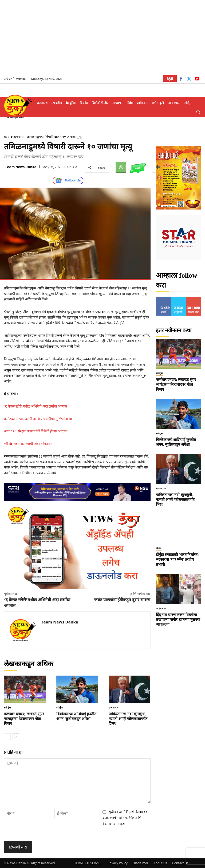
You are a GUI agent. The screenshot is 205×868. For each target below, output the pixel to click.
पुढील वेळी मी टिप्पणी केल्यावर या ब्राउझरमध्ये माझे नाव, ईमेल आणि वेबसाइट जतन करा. (126, 818)
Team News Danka (21, 167)
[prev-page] (7, 737)
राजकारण (114, 708)
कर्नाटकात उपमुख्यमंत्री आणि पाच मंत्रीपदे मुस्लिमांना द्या (38, 419)
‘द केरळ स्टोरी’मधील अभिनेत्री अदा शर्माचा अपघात (36, 406)
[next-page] (16, 737)
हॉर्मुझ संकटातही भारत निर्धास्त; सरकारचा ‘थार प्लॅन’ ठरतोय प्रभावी (177, 559)
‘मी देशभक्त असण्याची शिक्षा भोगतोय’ (28, 444)
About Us (160, 863)
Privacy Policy (118, 863)
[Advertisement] (102, 37)
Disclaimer (141, 863)
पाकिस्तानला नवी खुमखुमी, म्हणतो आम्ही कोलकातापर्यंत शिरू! (128, 719)
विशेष (159, 548)
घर (5, 137)
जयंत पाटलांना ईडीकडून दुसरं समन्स (122, 600)
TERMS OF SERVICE (88, 863)
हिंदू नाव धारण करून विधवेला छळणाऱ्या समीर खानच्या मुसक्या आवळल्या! (178, 620)
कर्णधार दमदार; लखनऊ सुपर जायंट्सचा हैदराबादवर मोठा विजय (24, 719)
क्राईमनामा (17, 137)
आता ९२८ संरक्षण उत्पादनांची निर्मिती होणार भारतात (36, 431)
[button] (198, 112)
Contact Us (180, 863)
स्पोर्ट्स (7, 708)
